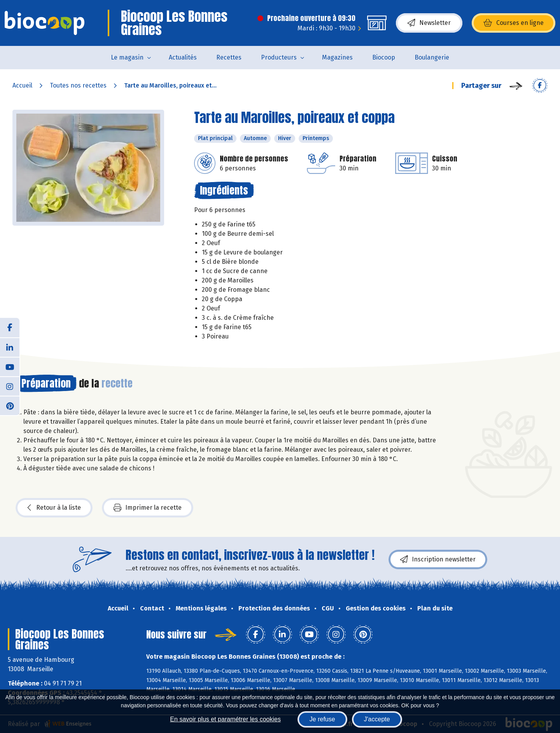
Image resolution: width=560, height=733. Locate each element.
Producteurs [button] (279, 57)
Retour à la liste (54, 508)
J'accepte (377, 719)
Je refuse (322, 719)
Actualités (183, 57)
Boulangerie (432, 57)
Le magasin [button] (127, 57)
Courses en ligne (514, 23)
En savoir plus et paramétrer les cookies (225, 719)
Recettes (229, 57)
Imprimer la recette (148, 508)
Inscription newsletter (438, 559)
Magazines (337, 57)
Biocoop (384, 57)
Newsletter (429, 23)
